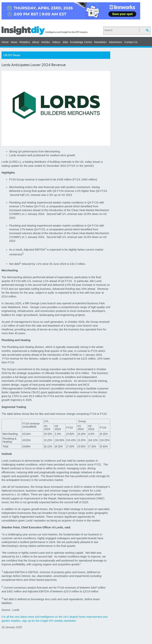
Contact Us (131, 42)
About (36, 42)
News (14, 42)
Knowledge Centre (81, 42)
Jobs (65, 42)
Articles (46, 42)
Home (5, 42)
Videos (56, 42)
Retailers (25, 42)
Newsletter (100, 42)
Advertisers (116, 42)
